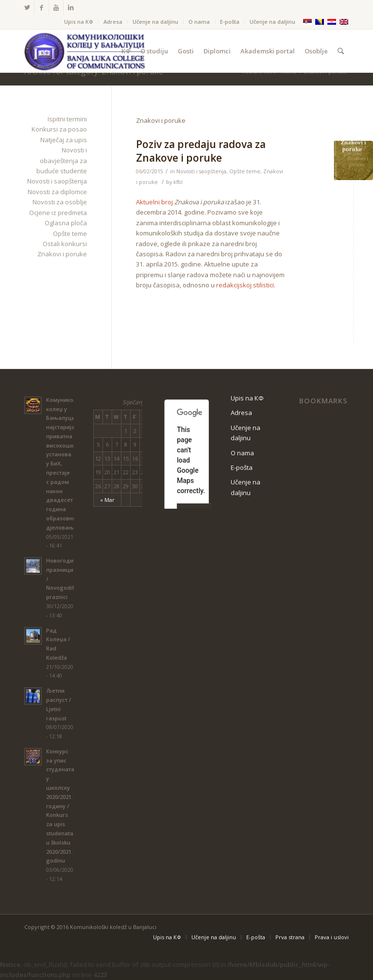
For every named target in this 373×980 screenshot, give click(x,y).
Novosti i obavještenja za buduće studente (62, 160)
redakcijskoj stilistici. (246, 285)
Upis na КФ (79, 22)
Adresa (113, 22)
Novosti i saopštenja (201, 171)
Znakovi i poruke (62, 254)
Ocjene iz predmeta (58, 213)
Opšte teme (245, 171)
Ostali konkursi (65, 244)
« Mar (107, 500)
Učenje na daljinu (155, 22)
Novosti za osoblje (60, 202)
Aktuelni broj (154, 202)
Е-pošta (230, 22)
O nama (199, 22)
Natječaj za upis (64, 140)
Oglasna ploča (66, 223)
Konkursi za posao (59, 129)
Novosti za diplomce (57, 192)
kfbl (178, 182)
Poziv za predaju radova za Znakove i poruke (201, 151)
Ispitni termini (67, 119)
